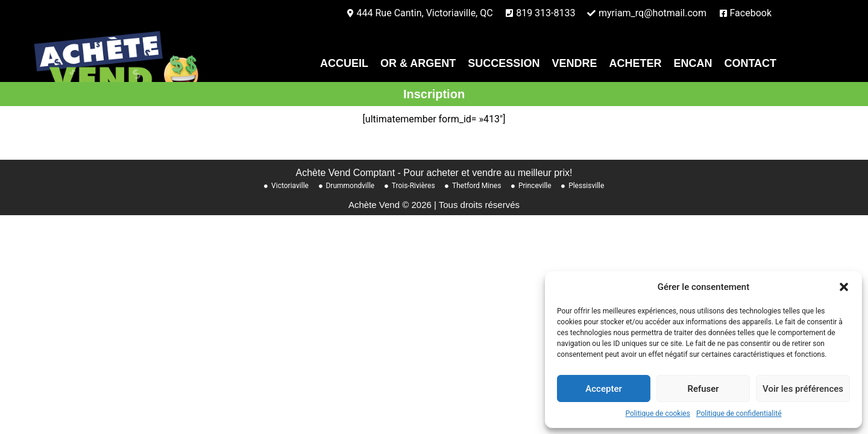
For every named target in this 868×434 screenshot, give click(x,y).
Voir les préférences (803, 389)
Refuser (703, 389)
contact (750, 63)
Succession (504, 63)
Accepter (603, 389)
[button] (844, 287)
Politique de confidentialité (739, 414)
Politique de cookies (658, 414)
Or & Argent (418, 63)
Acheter (635, 63)
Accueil (344, 63)
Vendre (574, 63)
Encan (693, 63)
